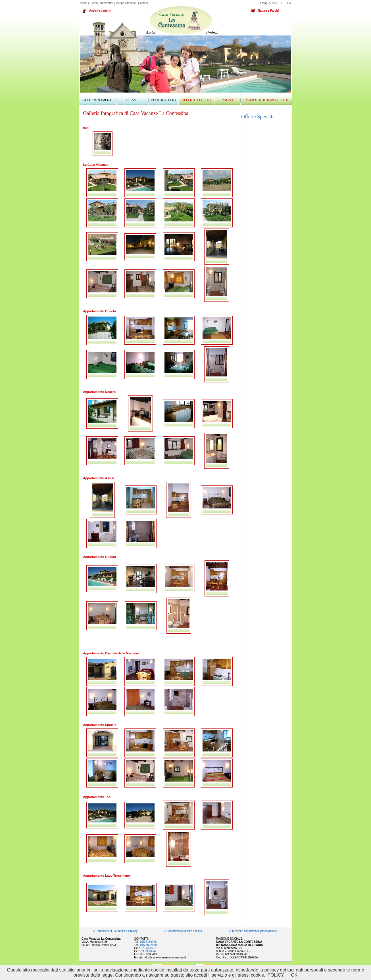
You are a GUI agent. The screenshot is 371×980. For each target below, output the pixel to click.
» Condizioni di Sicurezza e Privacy (115, 931)
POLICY (276, 975)
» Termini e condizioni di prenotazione (253, 931)
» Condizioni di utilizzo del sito (183, 931)
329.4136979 (149, 948)
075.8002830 (148, 945)
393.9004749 (149, 951)
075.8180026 (148, 942)
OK (294, 975)
